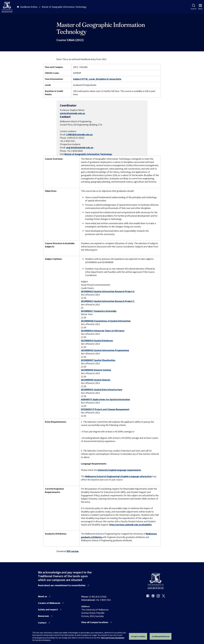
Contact (42, 623)
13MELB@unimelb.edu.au (79, 135)
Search (194, 7)
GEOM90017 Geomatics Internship (99, 311)
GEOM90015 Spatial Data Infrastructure (102, 390)
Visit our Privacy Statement (113, 638)
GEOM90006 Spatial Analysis (96, 380)
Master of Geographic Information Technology (88, 154)
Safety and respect (48, 610)
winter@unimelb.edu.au (72, 113)
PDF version (73, 551)
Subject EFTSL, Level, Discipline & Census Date (97, 79)
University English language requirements (119, 470)
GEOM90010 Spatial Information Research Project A (108, 291)
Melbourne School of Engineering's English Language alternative (118, 476)
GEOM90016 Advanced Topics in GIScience (103, 331)
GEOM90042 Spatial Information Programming (105, 350)
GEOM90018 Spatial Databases (97, 341)
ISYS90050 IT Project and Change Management (105, 409)
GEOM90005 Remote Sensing (96, 370)
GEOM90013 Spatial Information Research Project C (108, 301)
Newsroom (43, 616)
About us (42, 596)
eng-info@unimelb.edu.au (80, 148)
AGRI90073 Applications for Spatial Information (105, 399)
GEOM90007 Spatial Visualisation (98, 360)
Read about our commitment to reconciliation (62, 585)
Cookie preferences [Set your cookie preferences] (161, 636)
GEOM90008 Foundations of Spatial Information (106, 321)
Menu (200, 7)
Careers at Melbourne (49, 603)
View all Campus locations (95, 622)
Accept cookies (138, 636)
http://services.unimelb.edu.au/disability (131, 525)
